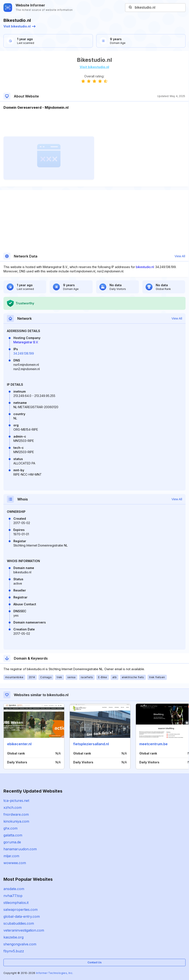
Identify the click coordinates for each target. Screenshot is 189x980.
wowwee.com (15, 863)
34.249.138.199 (24, 353)
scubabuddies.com (19, 923)
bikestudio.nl (145, 267)
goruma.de (12, 842)
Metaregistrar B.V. (26, 342)
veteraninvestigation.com (24, 930)
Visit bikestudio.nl (19, 26)
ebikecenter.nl (19, 744)
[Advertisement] (94, 123)
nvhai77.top (13, 896)
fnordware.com (16, 814)
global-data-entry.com (22, 916)
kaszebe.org (13, 937)
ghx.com (10, 828)
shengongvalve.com (20, 944)
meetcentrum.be (153, 744)
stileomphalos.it (16, 903)
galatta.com (13, 835)
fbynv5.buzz (14, 951)
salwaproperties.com (21, 910)
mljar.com (11, 856)
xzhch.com (13, 807)
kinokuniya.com (16, 821)
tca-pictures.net (16, 801)
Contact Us (94, 962)
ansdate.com (14, 889)
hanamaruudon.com (20, 849)
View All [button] (180, 256)
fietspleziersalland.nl (91, 744)
